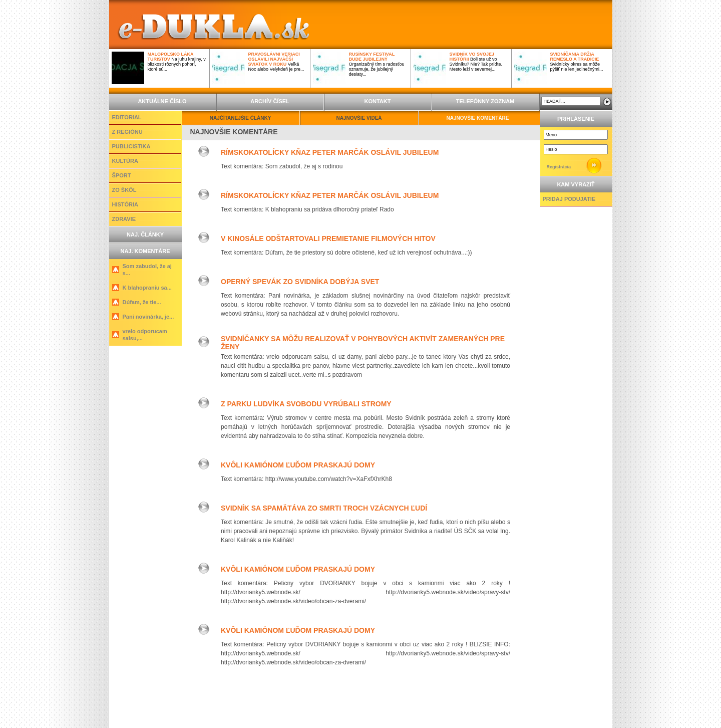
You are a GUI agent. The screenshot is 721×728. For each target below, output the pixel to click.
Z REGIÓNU (127, 132)
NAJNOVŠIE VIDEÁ (359, 118)
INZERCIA (362, 702)
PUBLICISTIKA (131, 146)
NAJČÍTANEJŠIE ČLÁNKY (241, 118)
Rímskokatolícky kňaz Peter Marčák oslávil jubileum (330, 152)
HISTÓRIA (125, 204)
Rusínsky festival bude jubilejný (372, 57)
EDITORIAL (127, 117)
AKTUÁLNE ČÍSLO (162, 101)
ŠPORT (122, 175)
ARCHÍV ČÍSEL (270, 101)
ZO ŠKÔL (124, 190)
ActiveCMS (285, 717)
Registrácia (559, 167)
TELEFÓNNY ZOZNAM (485, 101)
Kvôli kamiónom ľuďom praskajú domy (298, 465)
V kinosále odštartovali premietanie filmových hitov (328, 238)
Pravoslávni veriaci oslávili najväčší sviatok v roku (274, 59)
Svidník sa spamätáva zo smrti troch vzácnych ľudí (324, 508)
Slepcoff (439, 717)
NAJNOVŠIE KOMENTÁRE (477, 118)
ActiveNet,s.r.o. (338, 717)
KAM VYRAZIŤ (576, 184)
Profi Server (393, 717)
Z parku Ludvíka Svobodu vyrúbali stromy (306, 404)
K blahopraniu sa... (147, 288)
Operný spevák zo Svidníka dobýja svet (300, 282)
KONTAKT (378, 101)
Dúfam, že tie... (142, 302)
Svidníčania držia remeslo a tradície (575, 57)
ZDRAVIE (124, 219)
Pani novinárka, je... (148, 317)
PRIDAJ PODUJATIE (569, 199)
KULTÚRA (125, 161)
